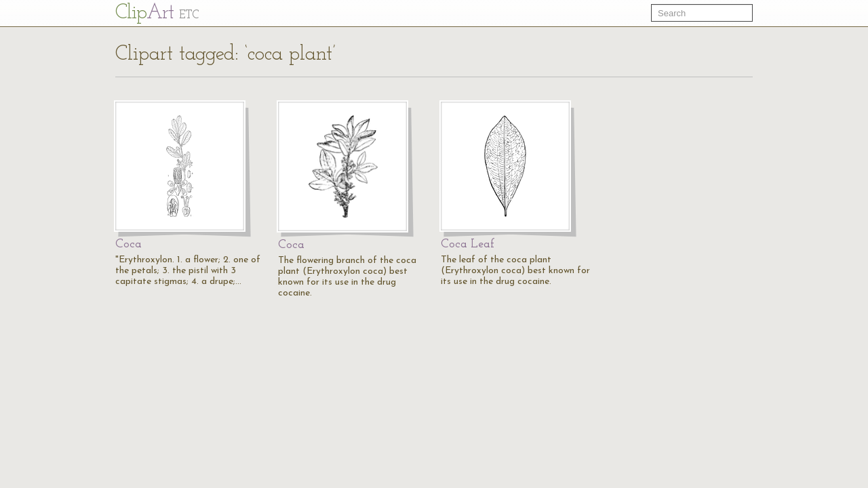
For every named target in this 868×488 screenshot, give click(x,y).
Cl (157, 13)
